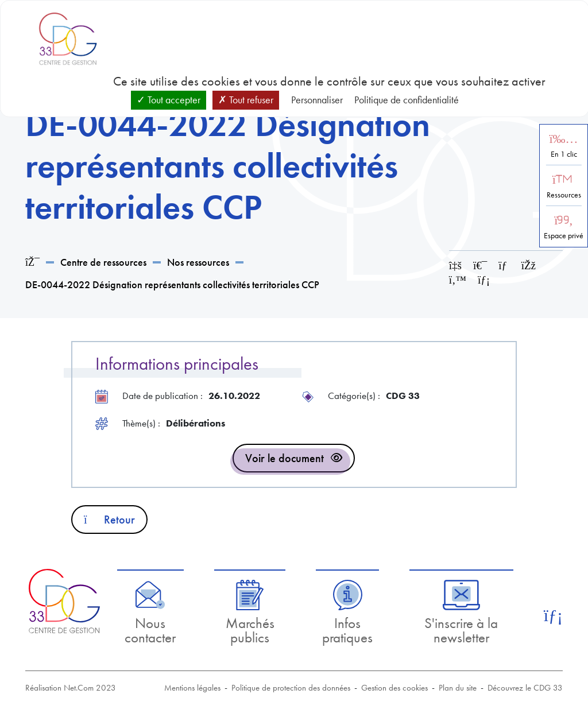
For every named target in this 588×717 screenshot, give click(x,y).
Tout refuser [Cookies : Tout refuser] (246, 100)
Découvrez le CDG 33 (525, 688)
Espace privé (564, 236)
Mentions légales (192, 688)
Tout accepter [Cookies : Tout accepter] (169, 100)
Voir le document (285, 458)
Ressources (564, 195)
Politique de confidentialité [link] (407, 100)
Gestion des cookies (394, 688)
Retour (109, 520)
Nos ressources (198, 262)
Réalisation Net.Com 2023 (71, 688)
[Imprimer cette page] (480, 266)
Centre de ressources (103, 262)
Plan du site (458, 688)
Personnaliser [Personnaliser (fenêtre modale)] (317, 100)
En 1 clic (564, 154)
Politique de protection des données (291, 688)
